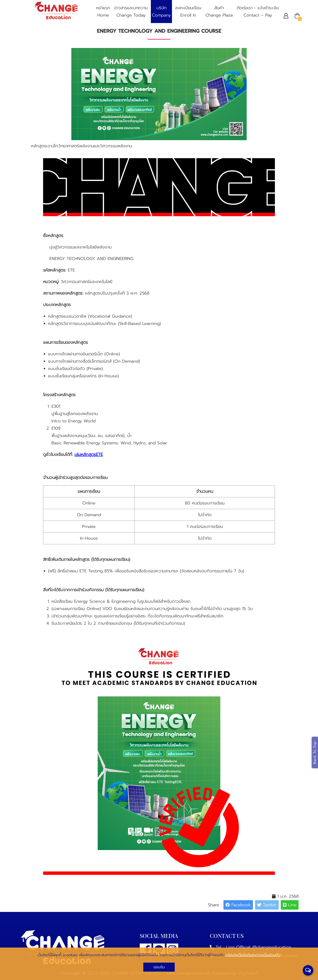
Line (290, 905)
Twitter (267, 905)
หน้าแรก (103, 12)
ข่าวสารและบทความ (131, 12)
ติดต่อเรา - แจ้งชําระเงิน (258, 12)
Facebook (238, 905)
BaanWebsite (308, 978)
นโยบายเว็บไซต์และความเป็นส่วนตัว (253, 955)
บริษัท (161, 12)
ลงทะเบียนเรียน (188, 12)
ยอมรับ (159, 967)
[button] (286, 16)
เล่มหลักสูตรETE (89, 454)
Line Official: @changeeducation (259, 947)
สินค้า (219, 12)
